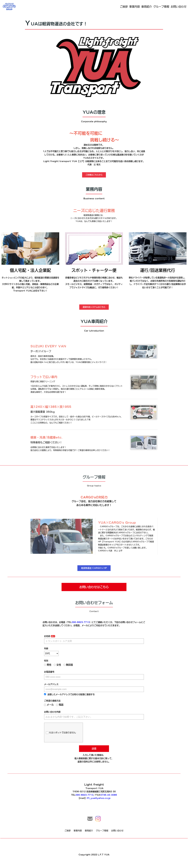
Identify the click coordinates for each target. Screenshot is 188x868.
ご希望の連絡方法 (58, 700)
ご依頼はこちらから (94, 175)
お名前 (53, 643)
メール (55, 703)
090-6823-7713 (82, 631)
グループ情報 (161, 7)
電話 (64, 703)
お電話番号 (55, 674)
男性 (54, 668)
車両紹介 (147, 7)
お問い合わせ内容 (58, 709)
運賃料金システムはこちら (94, 307)
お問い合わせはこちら (94, 587)
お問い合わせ (179, 7)
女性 (62, 668)
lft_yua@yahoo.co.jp (98, 798)
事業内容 (135, 7)
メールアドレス (57, 685)
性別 (52, 665)
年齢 (52, 654)
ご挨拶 (124, 7)
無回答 (72, 668)
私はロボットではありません (65, 727)
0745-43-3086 (107, 795)
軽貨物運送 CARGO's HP (94, 568)
